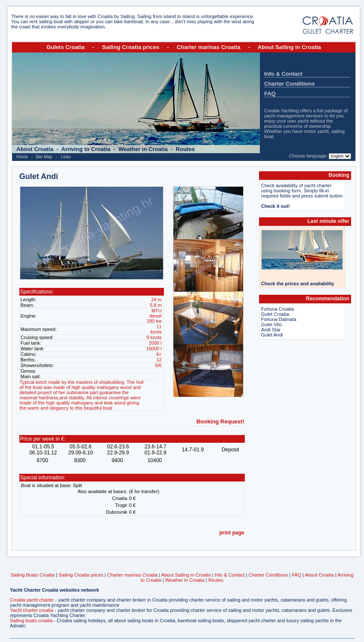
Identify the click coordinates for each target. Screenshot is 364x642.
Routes (185, 149)
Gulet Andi (272, 335)
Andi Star (271, 330)
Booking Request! (220, 421)
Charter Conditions (290, 84)
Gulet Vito (271, 324)
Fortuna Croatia (278, 309)
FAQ (270, 94)
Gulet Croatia (275, 314)
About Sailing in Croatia (289, 47)
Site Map (44, 157)
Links (66, 157)
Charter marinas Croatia (209, 47)
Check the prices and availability (298, 284)
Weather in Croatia (144, 149)
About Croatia (36, 149)
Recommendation (328, 299)
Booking (339, 175)
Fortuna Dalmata (279, 319)
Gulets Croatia (66, 47)
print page (232, 533)
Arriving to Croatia (86, 149)
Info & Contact (283, 74)
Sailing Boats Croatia (32, 575)
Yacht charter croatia (32, 610)
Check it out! (276, 206)
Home (22, 157)
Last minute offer (328, 221)
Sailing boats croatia (31, 620)
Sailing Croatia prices (131, 47)
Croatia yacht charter (32, 600)
